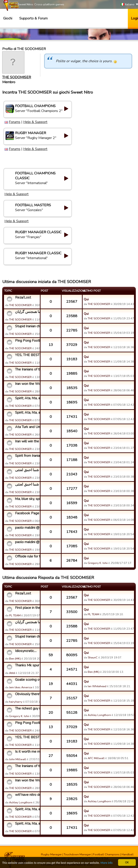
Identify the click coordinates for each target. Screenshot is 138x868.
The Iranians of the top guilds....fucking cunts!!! (27, 369)
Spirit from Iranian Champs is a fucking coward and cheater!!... (27, 456)
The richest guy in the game (27, 708)
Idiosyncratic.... (26, 651)
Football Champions (106, 854)
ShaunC (93, 658)
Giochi (8, 18)
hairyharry (16, 702)
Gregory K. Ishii (98, 563)
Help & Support (35, 122)
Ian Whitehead (97, 686)
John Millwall (18, 759)
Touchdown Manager (77, 854)
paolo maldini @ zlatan (27, 528)
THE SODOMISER (17, 77)
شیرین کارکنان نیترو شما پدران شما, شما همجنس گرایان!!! (27, 312)
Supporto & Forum (33, 18)
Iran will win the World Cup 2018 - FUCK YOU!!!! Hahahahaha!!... (27, 441)
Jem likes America (20, 687)
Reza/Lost (23, 297)
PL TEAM (15, 615)
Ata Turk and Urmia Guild (27, 427)
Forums (15, 122)
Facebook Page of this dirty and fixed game (27, 513)
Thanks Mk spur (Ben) (27, 665)
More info (107, 863)
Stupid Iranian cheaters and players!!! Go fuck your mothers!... (27, 326)
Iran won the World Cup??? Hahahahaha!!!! (27, 384)
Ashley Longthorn (99, 715)
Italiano (128, 5)
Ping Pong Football (27, 341)
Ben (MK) (15, 659)
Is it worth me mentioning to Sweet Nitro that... (27, 752)
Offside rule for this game (27, 556)
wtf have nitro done (27, 795)
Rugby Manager (51, 854)
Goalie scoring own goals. (27, 680)
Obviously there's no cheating (27, 694)
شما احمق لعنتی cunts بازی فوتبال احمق (27, 470)
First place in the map (27, 608)
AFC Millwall (96, 758)
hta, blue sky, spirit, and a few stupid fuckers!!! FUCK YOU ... (27, 499)
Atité (12, 673)
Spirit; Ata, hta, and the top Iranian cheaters (27, 398)
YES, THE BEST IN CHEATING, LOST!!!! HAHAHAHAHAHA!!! (27, 355)
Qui (86, 299)
